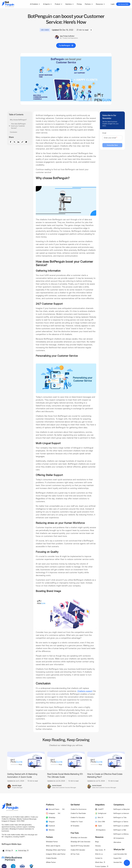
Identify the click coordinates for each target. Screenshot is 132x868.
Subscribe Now (112, 145)
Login (113, 4)
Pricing (79, 4)
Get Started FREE (123, 4)
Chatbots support (85, 691)
